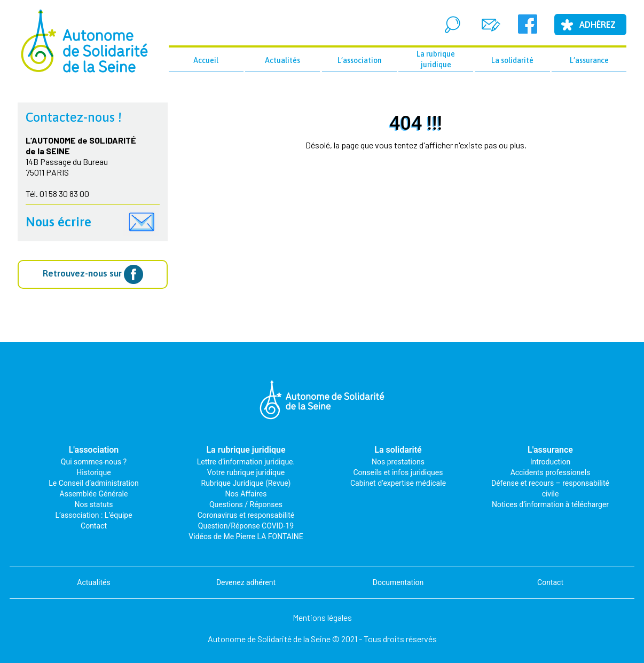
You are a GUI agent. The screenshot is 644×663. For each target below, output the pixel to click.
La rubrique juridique (436, 59)
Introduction (550, 462)
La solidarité (512, 60)
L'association (94, 450)
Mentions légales (322, 617)
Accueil (206, 60)
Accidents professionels (551, 472)
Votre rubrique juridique (246, 472)
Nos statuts (93, 504)
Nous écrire (58, 222)
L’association (359, 60)
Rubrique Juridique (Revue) (246, 483)
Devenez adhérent (246, 582)
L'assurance (550, 450)
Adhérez (598, 25)
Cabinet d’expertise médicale (398, 483)
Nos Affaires (246, 494)
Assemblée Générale (94, 494)
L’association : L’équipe (93, 515)
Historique (93, 472)
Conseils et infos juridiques (398, 472)
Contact (94, 526)
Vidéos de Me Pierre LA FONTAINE (246, 536)
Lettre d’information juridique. (246, 462)
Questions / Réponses (246, 504)
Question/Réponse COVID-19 (246, 526)
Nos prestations (398, 462)
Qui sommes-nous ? (94, 462)
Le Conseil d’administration (93, 483)
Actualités (282, 60)
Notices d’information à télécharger (550, 504)
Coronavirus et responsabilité (246, 515)
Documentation (398, 582)
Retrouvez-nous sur (93, 274)
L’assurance (589, 60)
